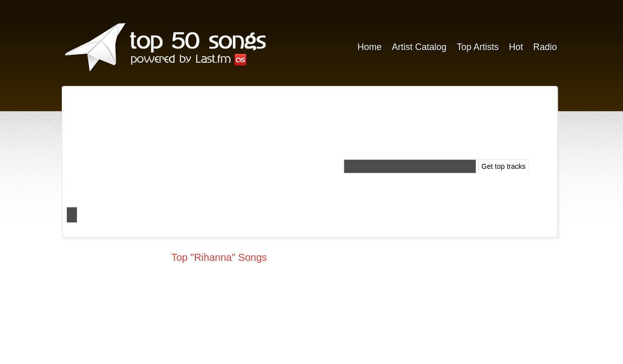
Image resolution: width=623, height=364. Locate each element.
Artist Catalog (419, 47)
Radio (545, 47)
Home (369, 47)
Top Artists (477, 47)
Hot (516, 47)
